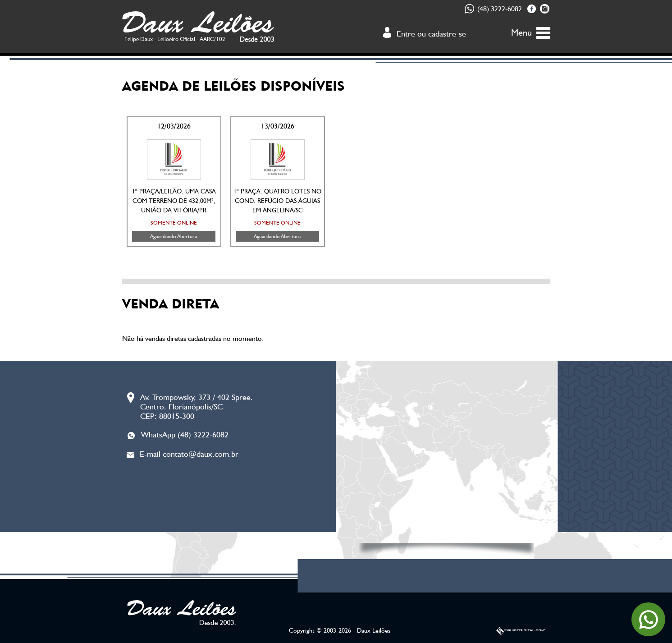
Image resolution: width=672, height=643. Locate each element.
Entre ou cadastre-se (431, 34)
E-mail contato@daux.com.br (189, 454)
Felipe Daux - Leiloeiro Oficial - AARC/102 (175, 39)
